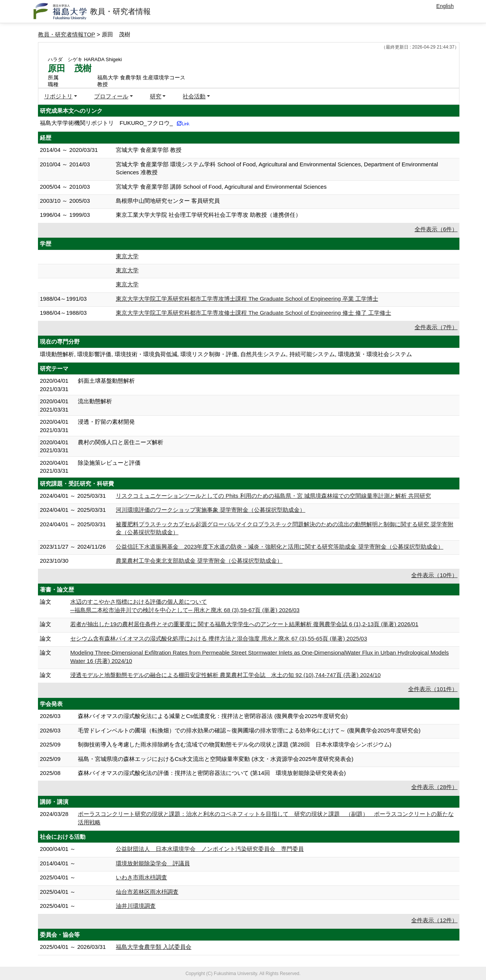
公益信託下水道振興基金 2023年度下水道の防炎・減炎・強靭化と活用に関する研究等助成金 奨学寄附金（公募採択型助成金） (280, 547)
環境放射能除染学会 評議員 (153, 863)
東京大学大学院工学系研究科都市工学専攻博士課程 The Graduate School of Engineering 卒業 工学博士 (247, 299)
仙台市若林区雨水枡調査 (147, 892)
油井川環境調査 (136, 906)
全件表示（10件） (434, 575)
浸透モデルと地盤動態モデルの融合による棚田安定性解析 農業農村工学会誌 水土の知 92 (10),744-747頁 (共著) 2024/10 (226, 675)
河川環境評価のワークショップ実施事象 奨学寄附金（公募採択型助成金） (211, 510)
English (445, 6)
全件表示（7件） (436, 327)
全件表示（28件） (434, 787)
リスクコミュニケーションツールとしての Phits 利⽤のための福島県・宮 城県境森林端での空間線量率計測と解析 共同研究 (273, 496)
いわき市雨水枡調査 (141, 877)
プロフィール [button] (111, 96)
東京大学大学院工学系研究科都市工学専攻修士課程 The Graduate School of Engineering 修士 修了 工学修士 (253, 313)
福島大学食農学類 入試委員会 (154, 947)
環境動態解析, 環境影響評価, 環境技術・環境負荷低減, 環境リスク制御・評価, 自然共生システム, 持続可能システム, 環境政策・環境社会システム (226, 354)
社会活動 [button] (194, 96)
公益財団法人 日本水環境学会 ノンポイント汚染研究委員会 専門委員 (210, 849)
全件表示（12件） (434, 920)
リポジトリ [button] (58, 96)
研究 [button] (156, 96)
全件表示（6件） (436, 229)
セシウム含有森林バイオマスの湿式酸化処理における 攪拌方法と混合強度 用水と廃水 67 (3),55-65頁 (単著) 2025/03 (219, 638)
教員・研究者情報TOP (67, 34)
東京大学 (127, 256)
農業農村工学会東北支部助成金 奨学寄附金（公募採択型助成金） (199, 561)
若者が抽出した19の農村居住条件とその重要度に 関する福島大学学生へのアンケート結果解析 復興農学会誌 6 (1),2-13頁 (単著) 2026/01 (244, 624)
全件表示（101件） (433, 689)
